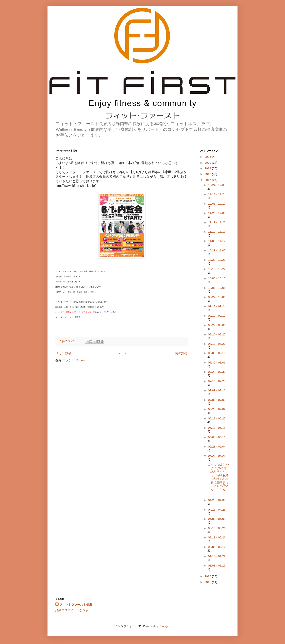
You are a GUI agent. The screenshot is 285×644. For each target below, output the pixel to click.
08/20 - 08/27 (217, 334)
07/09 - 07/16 (217, 390)
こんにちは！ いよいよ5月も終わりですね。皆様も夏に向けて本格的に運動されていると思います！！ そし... (218, 479)
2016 (208, 576)
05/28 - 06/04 (217, 446)
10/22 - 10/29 (217, 260)
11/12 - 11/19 (217, 232)
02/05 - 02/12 (217, 547)
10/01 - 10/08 (217, 288)
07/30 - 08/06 (217, 362)
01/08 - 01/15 (217, 565)
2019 (208, 168)
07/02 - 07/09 (217, 400)
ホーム (123, 353)
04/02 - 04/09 (217, 519)
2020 (208, 163)
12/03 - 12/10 (217, 203)
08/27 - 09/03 (217, 325)
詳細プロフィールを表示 (72, 610)
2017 (208, 180)
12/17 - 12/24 (217, 194)
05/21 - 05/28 (217, 456)
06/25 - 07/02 (217, 409)
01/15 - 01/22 (217, 556)
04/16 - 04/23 (217, 509)
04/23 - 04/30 (217, 500)
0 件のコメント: (70, 341)
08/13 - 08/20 (217, 344)
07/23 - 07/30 (217, 372)
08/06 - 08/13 (217, 353)
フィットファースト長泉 (76, 605)
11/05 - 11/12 (217, 241)
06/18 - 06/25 (217, 418)
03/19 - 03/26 (217, 528)
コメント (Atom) (74, 360)
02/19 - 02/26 (217, 537)
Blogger (165, 626)
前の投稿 (181, 353)
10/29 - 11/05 (217, 250)
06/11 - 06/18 (217, 428)
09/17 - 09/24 (217, 306)
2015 (208, 582)
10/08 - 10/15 (217, 278)
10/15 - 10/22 (217, 269)
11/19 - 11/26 (217, 222)
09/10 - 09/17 (217, 316)
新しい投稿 (64, 353)
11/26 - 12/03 (217, 213)
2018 (208, 174)
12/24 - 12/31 (217, 185)
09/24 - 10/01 (217, 297)
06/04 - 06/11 (217, 437)
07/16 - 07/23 (217, 381)
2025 (208, 157)
